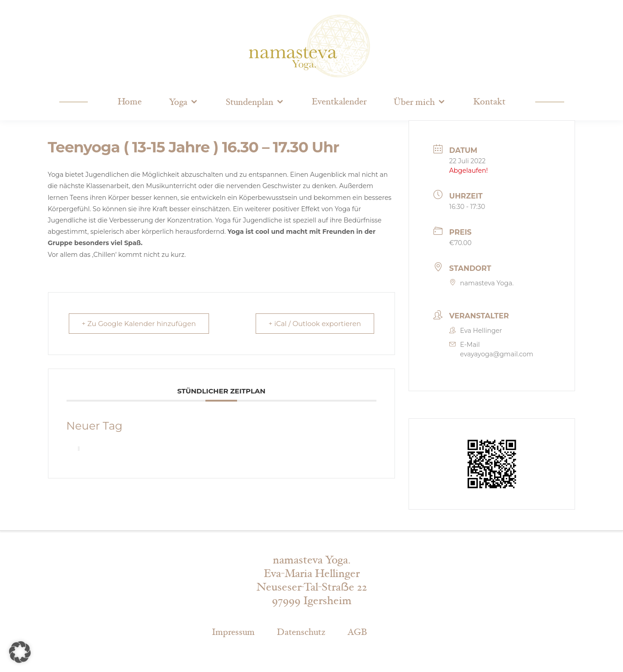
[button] (20, 652)
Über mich (414, 102)
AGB (357, 632)
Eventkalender (339, 102)
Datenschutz (301, 632)
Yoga (178, 102)
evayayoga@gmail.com (497, 354)
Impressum (233, 632)
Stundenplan (250, 102)
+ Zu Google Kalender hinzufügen (139, 324)
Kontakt (489, 102)
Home (130, 102)
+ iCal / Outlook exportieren (315, 324)
